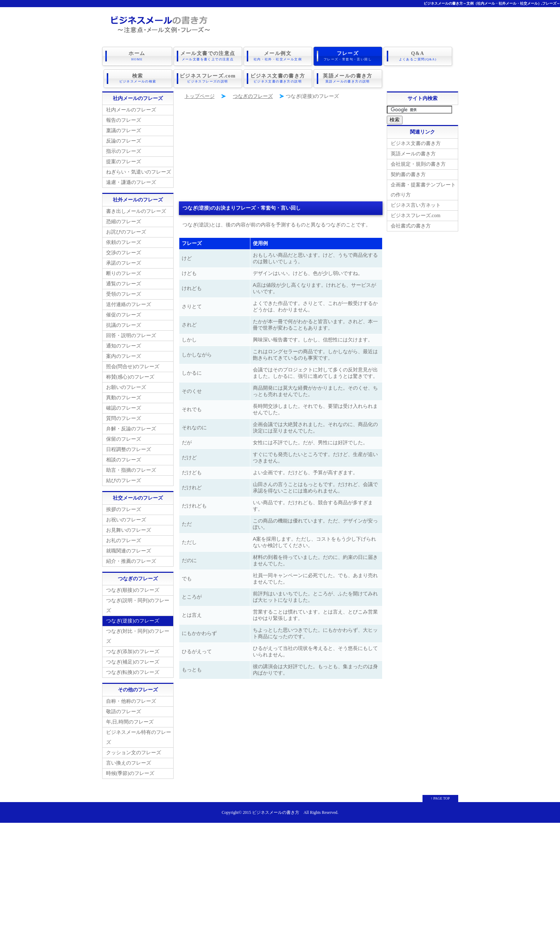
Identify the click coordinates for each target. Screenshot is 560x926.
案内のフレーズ (124, 356)
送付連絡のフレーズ (129, 304)
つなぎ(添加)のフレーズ (133, 651)
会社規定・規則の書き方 (418, 164)
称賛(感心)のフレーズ (130, 377)
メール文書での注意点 (208, 56)
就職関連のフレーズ (129, 550)
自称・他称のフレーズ (131, 701)
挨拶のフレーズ (124, 509)
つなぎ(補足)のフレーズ (133, 662)
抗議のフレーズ (124, 325)
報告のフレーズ (124, 120)
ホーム (137, 56)
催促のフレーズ (124, 314)
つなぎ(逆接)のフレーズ (133, 620)
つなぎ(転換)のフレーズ (133, 672)
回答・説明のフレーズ (131, 335)
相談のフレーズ (124, 459)
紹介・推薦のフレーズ (131, 561)
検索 (138, 78)
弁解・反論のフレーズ (131, 428)
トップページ (200, 96)
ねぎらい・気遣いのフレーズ (139, 172)
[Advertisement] (281, 151)
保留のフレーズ (124, 439)
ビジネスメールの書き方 (276, 812)
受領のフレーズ (124, 294)
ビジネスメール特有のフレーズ (139, 737)
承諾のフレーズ (124, 263)
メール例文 (278, 56)
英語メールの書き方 (348, 78)
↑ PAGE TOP (440, 798)
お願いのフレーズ (126, 387)
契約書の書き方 (408, 174)
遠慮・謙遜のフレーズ (131, 182)
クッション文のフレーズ (134, 752)
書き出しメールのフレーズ (136, 211)
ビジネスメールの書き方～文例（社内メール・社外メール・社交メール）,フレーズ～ (492, 3)
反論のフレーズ (124, 141)
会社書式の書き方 (411, 226)
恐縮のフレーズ (124, 221)
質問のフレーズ (124, 418)
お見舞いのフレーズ (129, 530)
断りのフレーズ (124, 273)
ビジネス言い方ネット (416, 205)
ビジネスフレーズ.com (208, 78)
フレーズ (348, 56)
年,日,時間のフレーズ (130, 722)
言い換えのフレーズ (129, 763)
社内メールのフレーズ (131, 109)
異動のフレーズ (124, 397)
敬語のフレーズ (124, 711)
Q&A (418, 56)
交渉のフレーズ (124, 252)
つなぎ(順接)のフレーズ (133, 590)
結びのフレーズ (124, 480)
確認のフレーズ (124, 408)
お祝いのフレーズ (126, 519)
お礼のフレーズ (124, 540)
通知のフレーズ (124, 346)
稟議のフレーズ (124, 130)
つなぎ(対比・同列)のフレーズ (138, 636)
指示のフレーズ (124, 151)
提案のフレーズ (124, 161)
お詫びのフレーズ (126, 232)
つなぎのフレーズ (253, 96)
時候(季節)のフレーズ (130, 773)
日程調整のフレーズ (129, 449)
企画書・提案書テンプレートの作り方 (423, 189)
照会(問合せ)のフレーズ (133, 366)
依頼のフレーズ (124, 242)
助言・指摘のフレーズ (131, 470)
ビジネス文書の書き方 (278, 78)
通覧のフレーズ (124, 283)
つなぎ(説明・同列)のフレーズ (138, 605)
